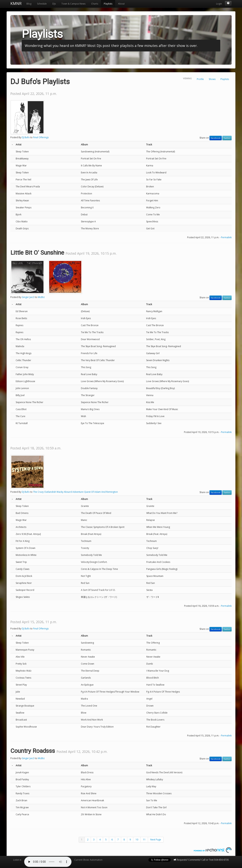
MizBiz (41, 297)
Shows (212, 79)
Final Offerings (41, 137)
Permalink (226, 237)
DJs (54, 4)
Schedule (42, 4)
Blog (29, 4)
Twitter (227, 138)
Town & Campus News (73, 4)
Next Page (156, 840)
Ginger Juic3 (28, 297)
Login (219, 4)
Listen (17, 860)
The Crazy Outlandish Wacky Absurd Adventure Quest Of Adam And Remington (75, 492)
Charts (95, 4)
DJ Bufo (26, 137)
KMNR (16, 4)
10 (137, 840)
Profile (200, 79)
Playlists (108, 4)
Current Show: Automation (88, 860)
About (121, 4)
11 (144, 840)
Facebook (216, 138)
